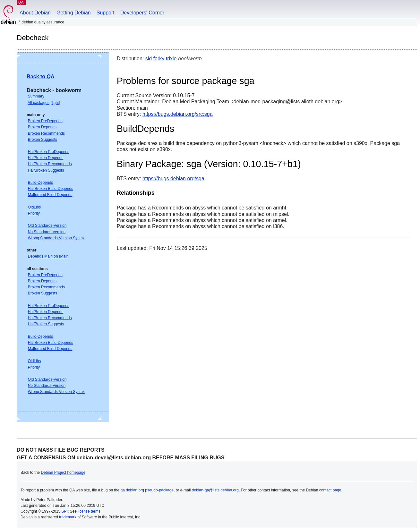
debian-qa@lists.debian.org (215, 490)
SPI (65, 511)
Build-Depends (41, 183)
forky (159, 59)
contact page (330, 490)
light (55, 103)
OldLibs (34, 207)
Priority (34, 213)
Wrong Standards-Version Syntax (56, 238)
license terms (89, 511)
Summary (36, 96)
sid (149, 59)
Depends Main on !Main (48, 256)
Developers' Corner (142, 13)
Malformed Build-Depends (50, 195)
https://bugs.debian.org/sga (173, 179)
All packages (39, 103)
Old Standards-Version (47, 226)
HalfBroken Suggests (46, 170)
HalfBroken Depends (46, 158)
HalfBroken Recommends (50, 164)
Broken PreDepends (45, 121)
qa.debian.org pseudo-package (147, 490)
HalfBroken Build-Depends (51, 189)
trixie (171, 59)
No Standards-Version (47, 232)
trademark (68, 517)
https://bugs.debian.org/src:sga (178, 114)
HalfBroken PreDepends (49, 152)
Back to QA (40, 77)
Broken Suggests (43, 140)
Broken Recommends (46, 133)
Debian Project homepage (63, 473)
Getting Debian (74, 13)
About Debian (35, 13)
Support (106, 13)
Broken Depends (42, 127)
